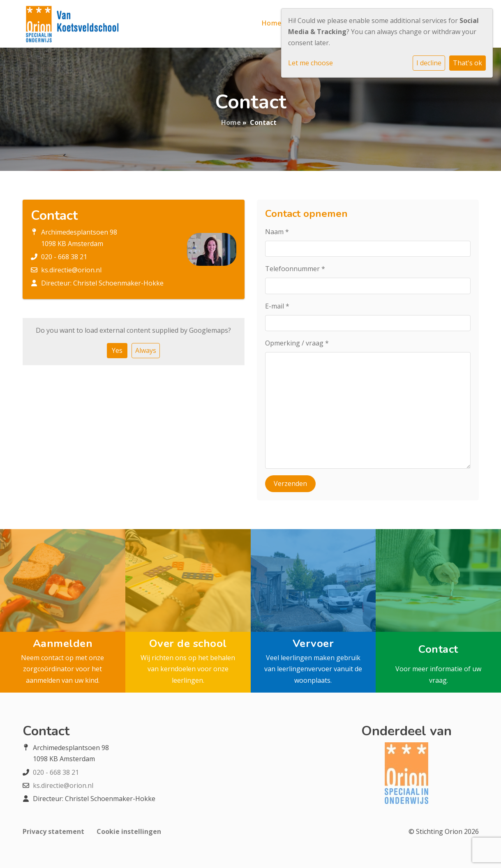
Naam (277, 232)
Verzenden (290, 484)
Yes (117, 350)
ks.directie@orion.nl (71, 270)
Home (271, 23)
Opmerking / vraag (297, 343)
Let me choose (311, 63)
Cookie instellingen (129, 831)
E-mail (277, 306)
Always (146, 350)
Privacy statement (53, 831)
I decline (429, 63)
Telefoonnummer (295, 269)
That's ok (468, 63)
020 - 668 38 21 (64, 257)
